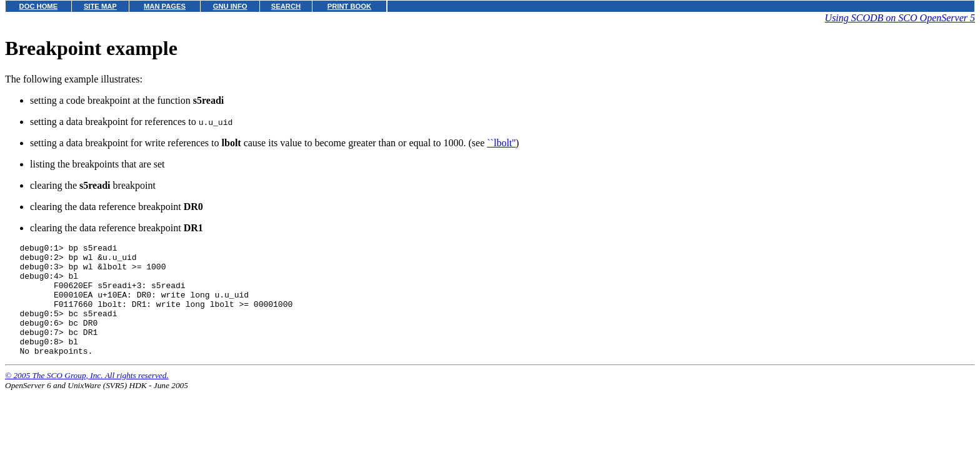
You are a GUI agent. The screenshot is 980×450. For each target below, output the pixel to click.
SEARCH (286, 6)
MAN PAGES (165, 6)
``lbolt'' (501, 143)
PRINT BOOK (349, 6)
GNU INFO (230, 6)
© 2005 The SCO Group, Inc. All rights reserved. (87, 398)
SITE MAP (100, 6)
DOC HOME (39, 6)
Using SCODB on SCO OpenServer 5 (900, 18)
